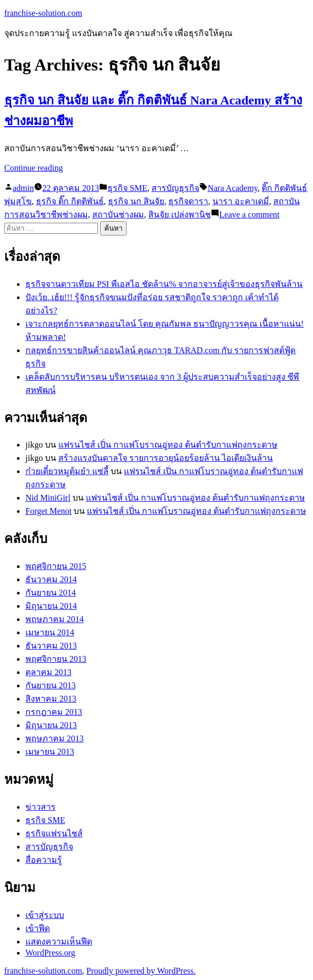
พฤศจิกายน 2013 (56, 659)
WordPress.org (50, 953)
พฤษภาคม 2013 (55, 738)
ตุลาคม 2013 (48, 672)
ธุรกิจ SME (127, 188)
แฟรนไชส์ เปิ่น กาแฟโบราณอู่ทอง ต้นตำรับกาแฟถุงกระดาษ (168, 445)
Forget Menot (48, 511)
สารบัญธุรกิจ (175, 188)
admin (23, 188)
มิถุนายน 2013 (51, 725)
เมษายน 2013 (50, 752)
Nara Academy (232, 188)
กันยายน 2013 (51, 685)
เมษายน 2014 (50, 632)
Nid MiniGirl (48, 498)
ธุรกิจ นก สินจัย (136, 201)
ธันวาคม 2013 (51, 646)
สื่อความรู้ (44, 860)
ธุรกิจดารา (188, 201)
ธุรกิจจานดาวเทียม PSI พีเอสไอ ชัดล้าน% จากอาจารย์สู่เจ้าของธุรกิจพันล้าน (164, 284)
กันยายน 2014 (51, 593)
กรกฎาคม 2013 (54, 712)
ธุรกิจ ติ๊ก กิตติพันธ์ (70, 201)
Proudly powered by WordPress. (141, 971)
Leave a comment (249, 215)
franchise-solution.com (43, 13)
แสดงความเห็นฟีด (59, 942)
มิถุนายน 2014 (51, 606)
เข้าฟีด (38, 928)
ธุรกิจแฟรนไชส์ (54, 833)
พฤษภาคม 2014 (55, 619)
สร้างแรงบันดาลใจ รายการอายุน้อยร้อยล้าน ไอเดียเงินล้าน (166, 458)
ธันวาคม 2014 (51, 579)
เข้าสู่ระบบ (45, 915)
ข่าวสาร (41, 807)
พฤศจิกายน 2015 (56, 566)
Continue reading (34, 168)
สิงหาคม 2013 (51, 699)
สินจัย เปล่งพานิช (180, 215)
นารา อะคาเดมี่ (241, 201)
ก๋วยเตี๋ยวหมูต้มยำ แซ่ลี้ (67, 471)
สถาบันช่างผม (118, 215)
